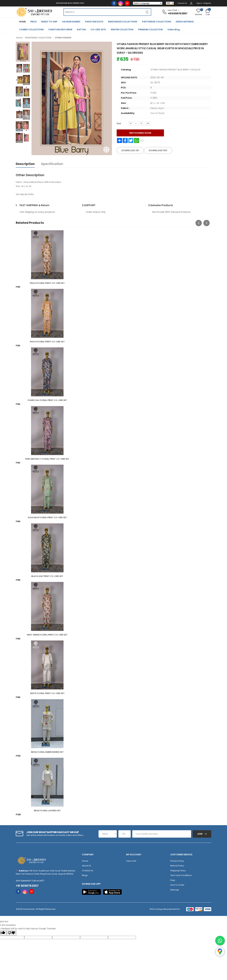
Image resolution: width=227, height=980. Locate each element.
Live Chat (172, 10)
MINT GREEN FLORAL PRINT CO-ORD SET (47, 635)
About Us (87, 866)
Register (207, 3)
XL (141, 123)
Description (25, 164)
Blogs (85, 875)
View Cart (131, 861)
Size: (119, 123)
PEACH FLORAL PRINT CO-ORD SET (47, 283)
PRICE (33, 22)
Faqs (173, 880)
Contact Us (182, 3)
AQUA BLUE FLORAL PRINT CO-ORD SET (47, 517)
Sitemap (175, 890)
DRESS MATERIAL (185, 22)
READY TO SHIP (49, 22)
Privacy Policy (177, 861)
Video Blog (174, 30)
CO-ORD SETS (98, 30)
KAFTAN (81, 30)
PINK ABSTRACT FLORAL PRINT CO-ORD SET (47, 459)
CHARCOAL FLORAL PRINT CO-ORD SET (47, 400)
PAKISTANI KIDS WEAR (60, 30)
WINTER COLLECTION (122, 30)
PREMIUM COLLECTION (150, 30)
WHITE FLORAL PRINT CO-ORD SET (47, 693)
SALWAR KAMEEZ (71, 22)
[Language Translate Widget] (148, 3)
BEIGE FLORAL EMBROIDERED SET (47, 752)
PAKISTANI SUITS (94, 22)
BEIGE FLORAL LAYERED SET (47, 811)
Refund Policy (177, 866)
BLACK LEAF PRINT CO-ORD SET (47, 576)
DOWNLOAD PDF (158, 150)
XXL (148, 123)
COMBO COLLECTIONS (31, 30)
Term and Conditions (181, 875)
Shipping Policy (178, 871)
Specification (52, 164)
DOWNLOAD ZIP (130, 150)
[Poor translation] (12, 933)
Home (19, 38)
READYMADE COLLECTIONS (123, 22)
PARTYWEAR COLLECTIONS (157, 22)
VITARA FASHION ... (64, 38)
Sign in (199, 3)
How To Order (177, 885)
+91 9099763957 (178, 13)
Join (200, 834)
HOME (22, 22)
